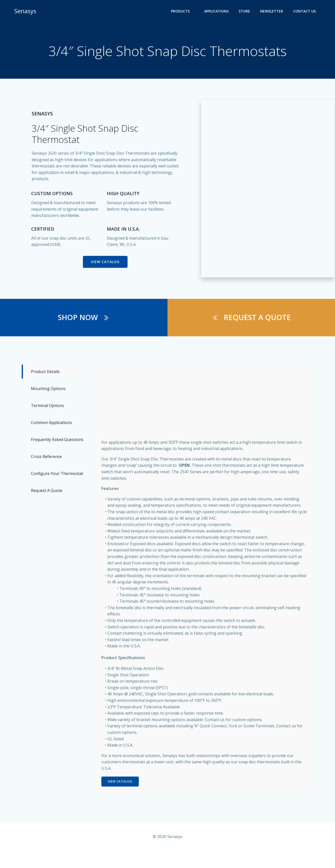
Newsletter (272, 11)
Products (183, 11)
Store (245, 11)
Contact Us (305, 11)
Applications (217, 11)
